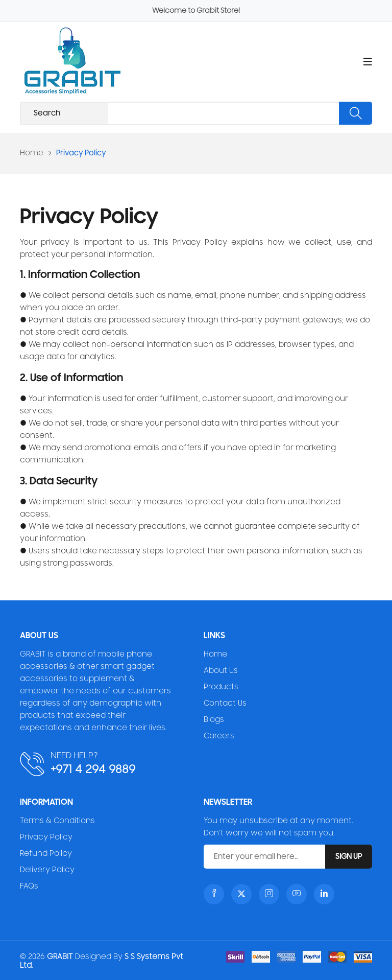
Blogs (214, 720)
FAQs (29, 886)
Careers (219, 736)
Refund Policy (46, 854)
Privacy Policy (46, 837)
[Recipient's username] (196, 113)
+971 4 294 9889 (93, 769)
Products (221, 687)
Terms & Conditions (57, 821)
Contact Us (225, 703)
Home (32, 153)
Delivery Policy (47, 870)
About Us (221, 671)
